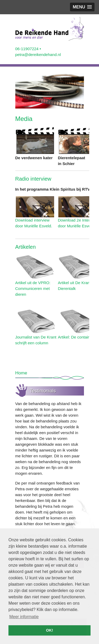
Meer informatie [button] (24, 617)
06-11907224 (27, 49)
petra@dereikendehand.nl (38, 55)
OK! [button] (49, 630)
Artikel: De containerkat (78, 337)
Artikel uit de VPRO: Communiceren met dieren (33, 288)
